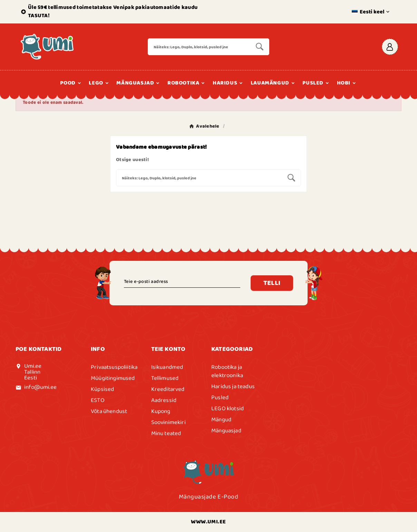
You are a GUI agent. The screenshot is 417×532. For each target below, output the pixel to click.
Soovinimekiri (168, 422)
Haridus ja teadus (233, 386)
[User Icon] (390, 47)
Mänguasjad (226, 431)
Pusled (220, 397)
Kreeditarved (168, 389)
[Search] (199, 47)
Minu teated (166, 433)
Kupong (161, 411)
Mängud (221, 420)
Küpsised (102, 389)
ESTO (98, 400)
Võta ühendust (109, 411)
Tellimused (165, 378)
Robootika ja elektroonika (227, 371)
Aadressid (164, 400)
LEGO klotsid (227, 408)
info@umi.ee (40, 387)
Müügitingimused (113, 378)
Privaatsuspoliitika (114, 367)
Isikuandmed (167, 367)
